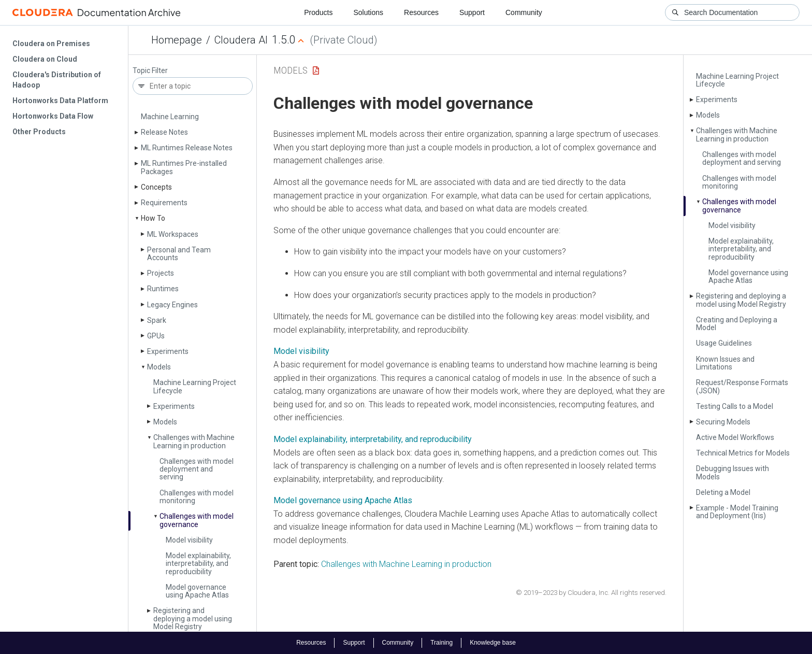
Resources (421, 12)
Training (441, 643)
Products (318, 12)
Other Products (39, 132)
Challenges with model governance (197, 520)
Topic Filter (150, 71)
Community (524, 12)
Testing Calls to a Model (735, 406)
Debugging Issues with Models (733, 472)
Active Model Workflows (735, 437)
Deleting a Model (723, 492)
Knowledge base (493, 643)
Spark (157, 320)
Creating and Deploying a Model (737, 324)
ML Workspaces (173, 234)
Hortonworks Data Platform (60, 101)
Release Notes (164, 132)
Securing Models (723, 422)
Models (159, 367)
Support (472, 12)
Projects (161, 273)
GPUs (156, 336)
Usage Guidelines (724, 343)
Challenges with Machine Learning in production (194, 441)
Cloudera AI (241, 40)
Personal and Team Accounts (179, 254)
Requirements (164, 203)
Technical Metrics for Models (743, 453)
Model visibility (189, 540)
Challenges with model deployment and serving (197, 469)
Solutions (368, 12)
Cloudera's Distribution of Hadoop (57, 80)
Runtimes (163, 289)
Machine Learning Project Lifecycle (195, 386)
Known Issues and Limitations (725, 363)
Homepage (177, 40)
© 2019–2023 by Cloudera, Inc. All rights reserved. (591, 593)
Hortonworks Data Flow (53, 116)
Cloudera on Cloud (45, 59)
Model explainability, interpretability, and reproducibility (198, 564)
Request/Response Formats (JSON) (742, 386)
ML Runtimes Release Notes (187, 148)
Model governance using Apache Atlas (197, 591)
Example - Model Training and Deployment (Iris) (737, 512)
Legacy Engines (172, 305)
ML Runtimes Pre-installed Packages (184, 167)
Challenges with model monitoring (197, 497)
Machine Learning (170, 117)
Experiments (168, 351)
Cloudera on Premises (51, 44)
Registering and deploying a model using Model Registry (193, 619)
